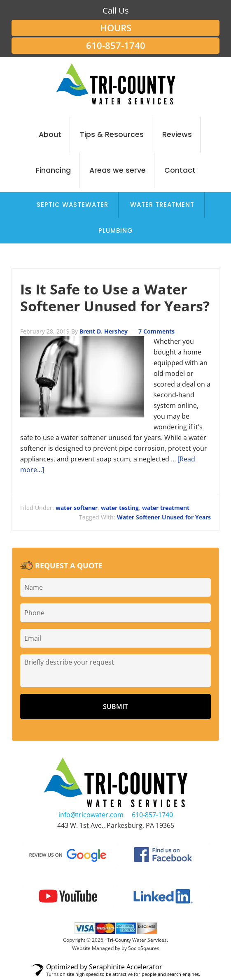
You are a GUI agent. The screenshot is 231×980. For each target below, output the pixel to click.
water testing (120, 508)
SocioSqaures (144, 948)
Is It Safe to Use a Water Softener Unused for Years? (115, 298)
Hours (116, 28)
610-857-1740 (116, 45)
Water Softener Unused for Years (164, 517)
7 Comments (156, 331)
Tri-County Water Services (115, 84)
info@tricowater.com (91, 815)
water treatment (166, 508)
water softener (77, 508)
